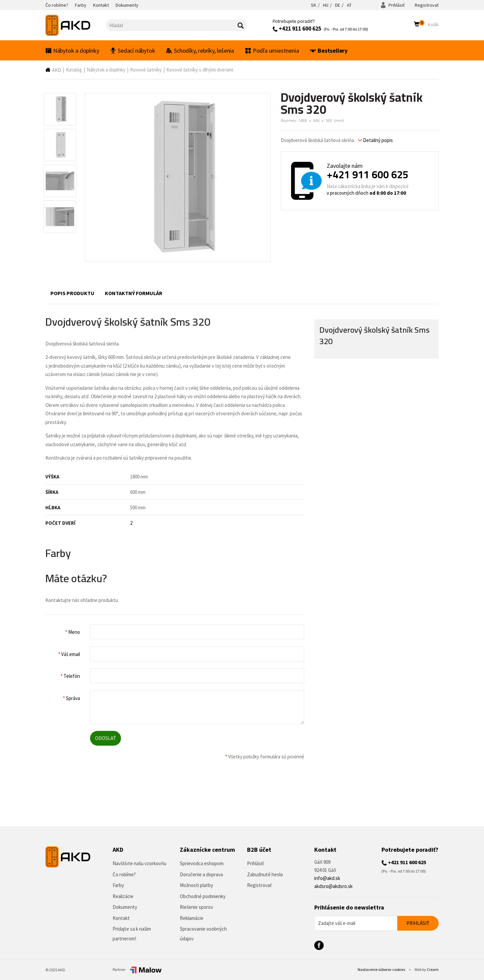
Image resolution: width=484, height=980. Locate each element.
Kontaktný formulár (134, 293)
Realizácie (123, 896)
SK (314, 5)
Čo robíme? (124, 874)
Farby (118, 885)
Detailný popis (375, 140)
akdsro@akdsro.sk (333, 886)
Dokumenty (125, 907)
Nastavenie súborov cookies (382, 969)
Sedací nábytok (132, 51)
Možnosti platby (196, 885)
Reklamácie (192, 918)
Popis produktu (72, 293)
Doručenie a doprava (201, 874)
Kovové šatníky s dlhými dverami (200, 70)
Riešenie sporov (196, 907)
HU (326, 5)
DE (338, 5)
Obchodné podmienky (203, 896)
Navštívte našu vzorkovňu (139, 863)
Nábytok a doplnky (72, 51)
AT (349, 5)
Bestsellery (329, 51)
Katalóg (74, 70)
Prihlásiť (393, 5)
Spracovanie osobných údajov (203, 934)
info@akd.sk (327, 878)
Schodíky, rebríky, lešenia (200, 51)
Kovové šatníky (146, 70)
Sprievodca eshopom (202, 863)
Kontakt (121, 918)
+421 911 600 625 (297, 29)
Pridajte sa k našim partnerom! (132, 934)
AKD (57, 70)
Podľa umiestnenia (272, 51)
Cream (433, 969)
